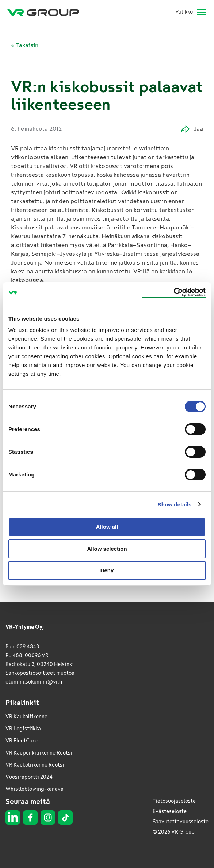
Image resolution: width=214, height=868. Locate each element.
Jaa (192, 129)
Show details (175, 504)
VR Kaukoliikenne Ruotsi (35, 765)
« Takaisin (25, 45)
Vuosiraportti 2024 (29, 777)
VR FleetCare (22, 741)
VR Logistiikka (23, 729)
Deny (107, 570)
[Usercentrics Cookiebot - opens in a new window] (174, 293)
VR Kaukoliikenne (26, 717)
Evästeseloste (170, 811)
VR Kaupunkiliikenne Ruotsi (39, 753)
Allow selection (107, 549)
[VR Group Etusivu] (43, 12)
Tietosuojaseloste (174, 801)
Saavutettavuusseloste (181, 822)
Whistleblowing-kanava (35, 789)
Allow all (107, 527)
